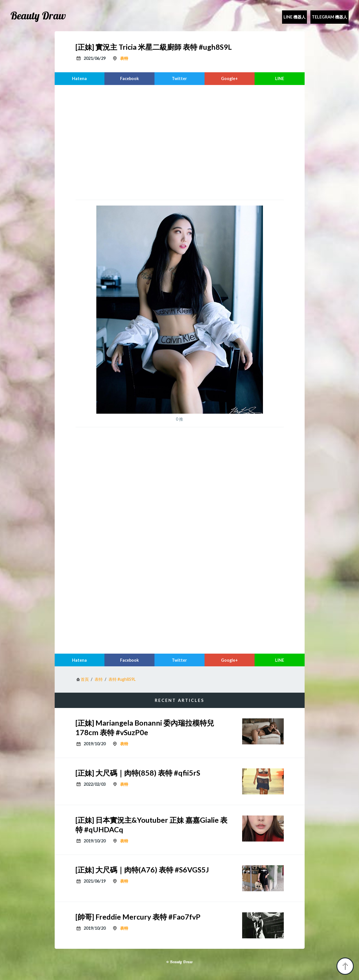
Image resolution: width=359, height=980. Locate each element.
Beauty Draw (38, 16)
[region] (180, 142)
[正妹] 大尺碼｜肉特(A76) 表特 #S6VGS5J (142, 870)
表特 (124, 58)
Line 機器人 (294, 17)
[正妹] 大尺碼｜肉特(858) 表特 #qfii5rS (138, 773)
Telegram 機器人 (329, 17)
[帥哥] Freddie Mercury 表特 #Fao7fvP (138, 917)
